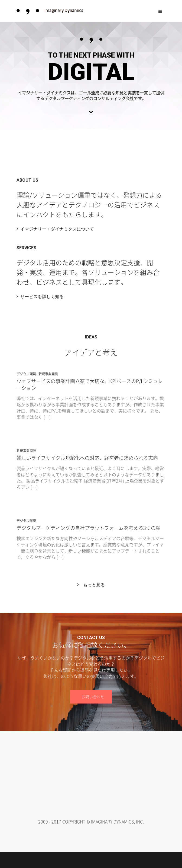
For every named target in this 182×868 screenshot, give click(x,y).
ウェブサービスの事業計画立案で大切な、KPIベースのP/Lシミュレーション (90, 384)
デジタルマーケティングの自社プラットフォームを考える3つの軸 (89, 528)
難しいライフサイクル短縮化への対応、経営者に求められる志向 (87, 458)
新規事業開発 (48, 374)
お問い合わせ (93, 697)
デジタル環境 (26, 374)
